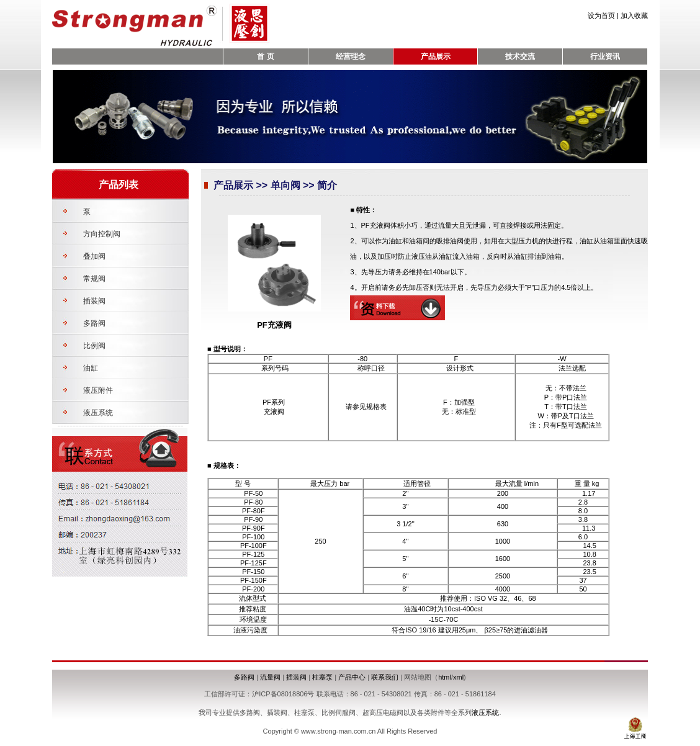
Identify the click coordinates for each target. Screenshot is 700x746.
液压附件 (98, 390)
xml (458, 677)
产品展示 (436, 56)
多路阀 (94, 323)
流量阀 (270, 677)
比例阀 (94, 346)
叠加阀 (94, 256)
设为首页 (601, 16)
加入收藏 (634, 16)
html (445, 677)
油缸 (91, 368)
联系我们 (385, 677)
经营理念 (351, 56)
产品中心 (352, 677)
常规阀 (94, 279)
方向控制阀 (102, 234)
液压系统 (98, 413)
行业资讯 (605, 56)
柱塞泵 (322, 677)
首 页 (265, 56)
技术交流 (520, 56)
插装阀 (94, 301)
